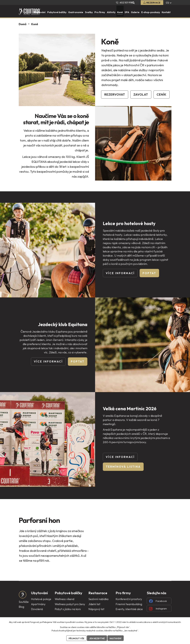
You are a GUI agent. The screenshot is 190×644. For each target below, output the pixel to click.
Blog (21, 607)
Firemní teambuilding (129, 604)
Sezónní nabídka (98, 599)
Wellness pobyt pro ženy (70, 604)
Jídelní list (94, 604)
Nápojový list (96, 609)
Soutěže (24, 602)
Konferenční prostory (129, 599)
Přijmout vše (76, 638)
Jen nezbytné (97, 638)
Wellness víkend (64, 599)
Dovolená (37, 609)
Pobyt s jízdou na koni (68, 609)
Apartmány (38, 604)
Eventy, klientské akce (129, 609)
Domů (23, 24)
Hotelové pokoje (41, 599)
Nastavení (116, 638)
